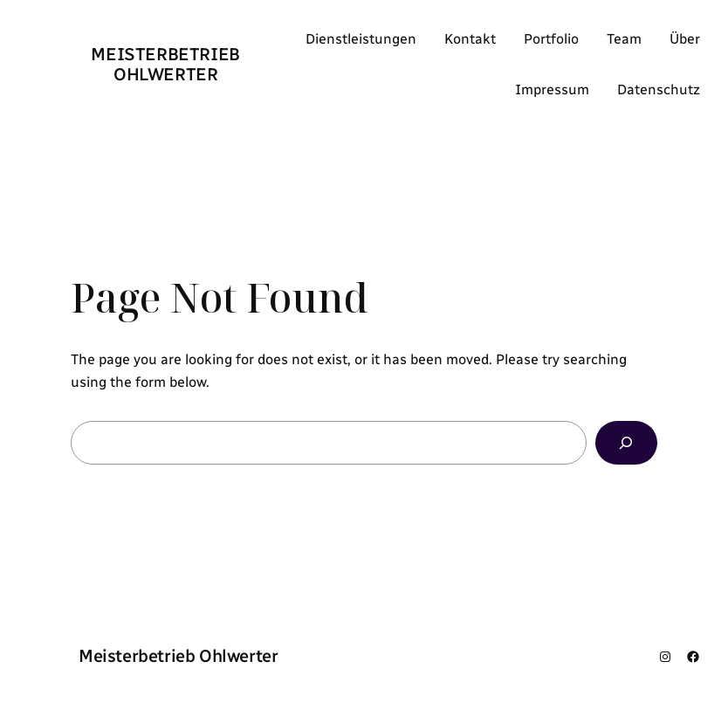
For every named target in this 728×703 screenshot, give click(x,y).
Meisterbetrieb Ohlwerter (165, 64)
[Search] (626, 443)
